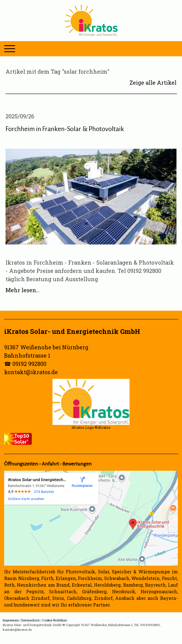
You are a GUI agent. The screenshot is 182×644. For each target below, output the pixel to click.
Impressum (11, 620)
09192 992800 (29, 364)
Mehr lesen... (23, 290)
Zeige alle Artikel (153, 83)
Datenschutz (31, 620)
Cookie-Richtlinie (55, 620)
